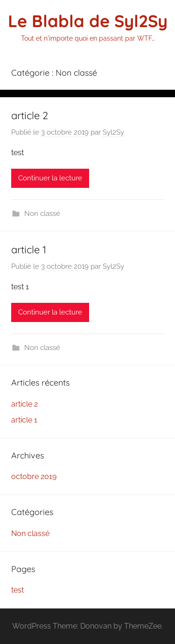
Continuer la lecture (50, 178)
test (17, 590)
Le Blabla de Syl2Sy (88, 21)
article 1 (29, 250)
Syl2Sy (113, 132)
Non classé (42, 214)
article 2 (30, 115)
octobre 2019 (34, 476)
